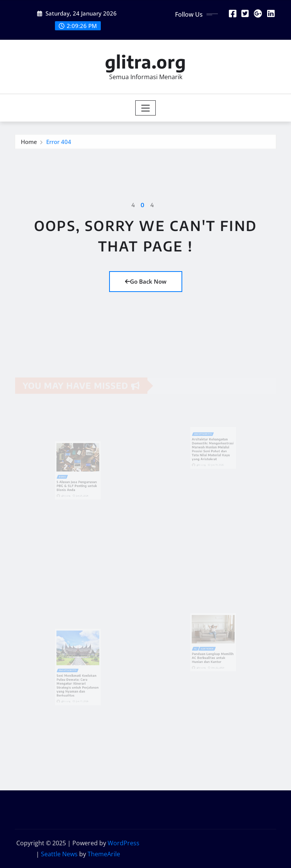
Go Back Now (146, 281)
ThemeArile (104, 854)
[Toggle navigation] (146, 108)
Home (29, 142)
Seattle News (59, 854)
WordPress (124, 843)
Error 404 (59, 142)
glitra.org (145, 62)
